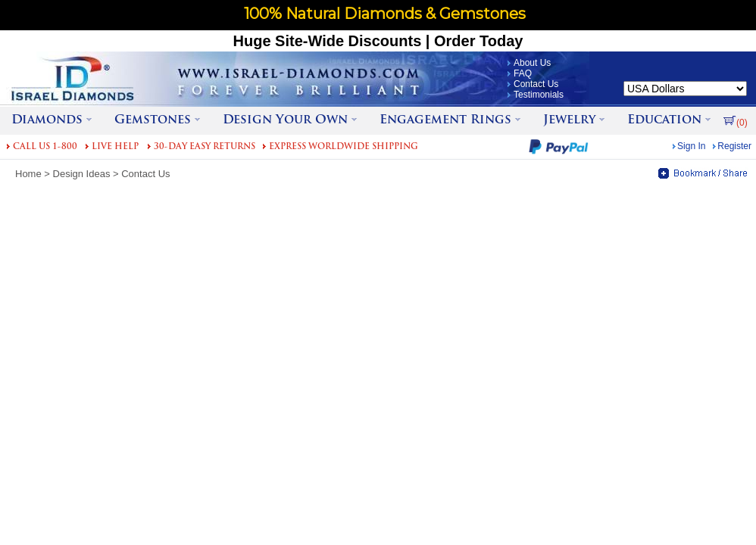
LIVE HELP (115, 147)
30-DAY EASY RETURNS (205, 147)
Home (28, 174)
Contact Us (536, 84)
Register (734, 146)
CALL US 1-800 (45, 147)
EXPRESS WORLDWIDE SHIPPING (344, 147)
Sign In (691, 146)
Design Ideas (82, 174)
